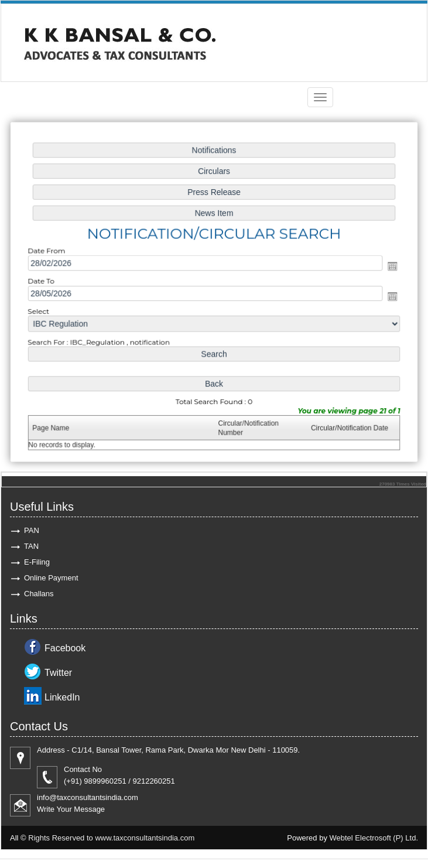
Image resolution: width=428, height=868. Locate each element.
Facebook (65, 648)
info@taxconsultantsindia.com (88, 797)
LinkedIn (62, 697)
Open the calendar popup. (388, 266)
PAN (32, 530)
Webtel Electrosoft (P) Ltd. (374, 838)
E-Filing (37, 562)
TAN (31, 546)
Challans (39, 594)
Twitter (58, 673)
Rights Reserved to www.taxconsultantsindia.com (111, 838)
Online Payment (51, 578)
